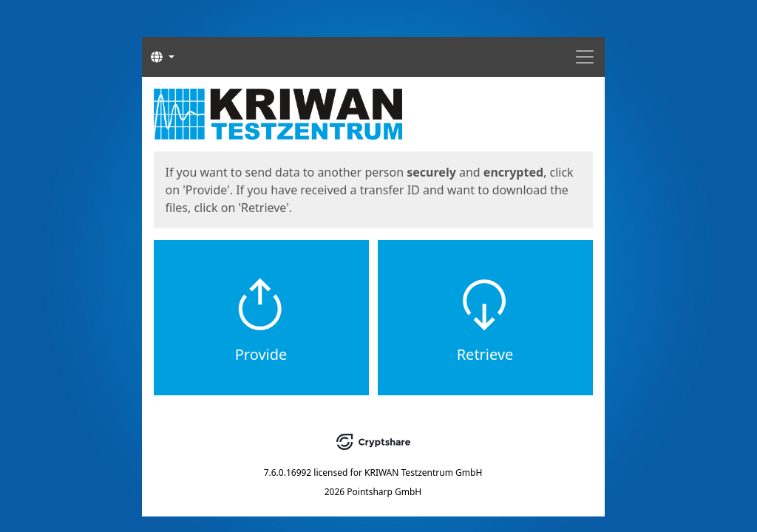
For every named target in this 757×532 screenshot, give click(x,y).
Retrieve (485, 354)
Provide (261, 354)
